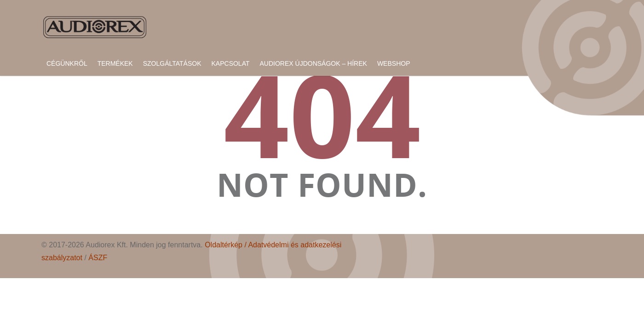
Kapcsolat (231, 63)
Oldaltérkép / (226, 245)
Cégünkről (67, 63)
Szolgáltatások (172, 63)
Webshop (394, 63)
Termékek (115, 63)
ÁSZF (98, 258)
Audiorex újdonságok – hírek (313, 63)
